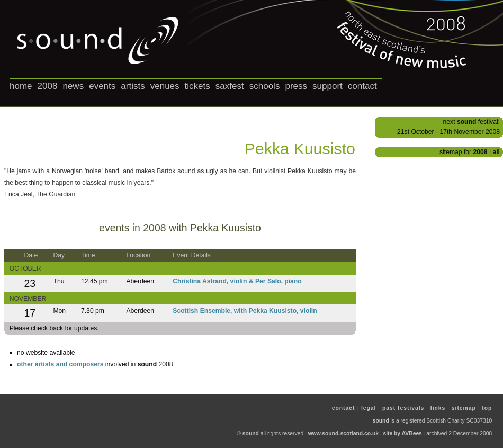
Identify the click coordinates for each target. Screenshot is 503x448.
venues (165, 86)
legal (369, 408)
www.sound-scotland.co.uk (343, 433)
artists (133, 86)
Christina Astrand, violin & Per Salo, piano (237, 281)
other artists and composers (60, 364)
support (327, 86)
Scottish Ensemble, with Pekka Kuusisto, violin (245, 311)
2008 (48, 86)
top (487, 408)
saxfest (230, 86)
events (102, 86)
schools (265, 86)
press (296, 86)
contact (362, 86)
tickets (197, 86)
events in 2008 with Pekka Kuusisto (180, 228)
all (496, 152)
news (73, 86)
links (438, 408)
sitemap (464, 408)
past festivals (403, 408)
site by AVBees (402, 433)
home (21, 86)
